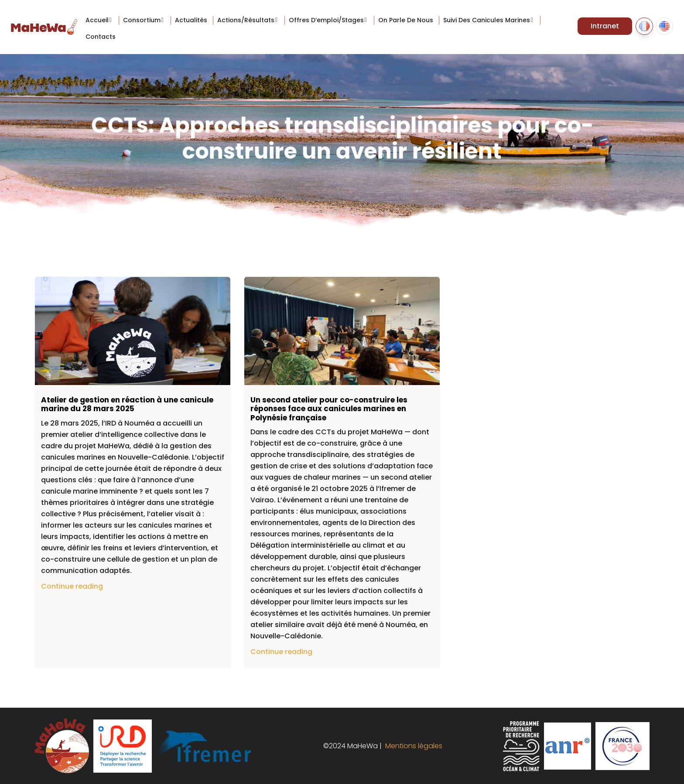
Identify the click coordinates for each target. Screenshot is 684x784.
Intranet (605, 26)
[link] (74, 423)
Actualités (191, 20)
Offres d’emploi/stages (326, 20)
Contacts (101, 37)
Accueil (97, 20)
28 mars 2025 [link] (74, 423)
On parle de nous (406, 20)
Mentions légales (412, 746)
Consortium (142, 20)
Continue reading (72, 586)
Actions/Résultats (246, 20)
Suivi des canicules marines (487, 20)
